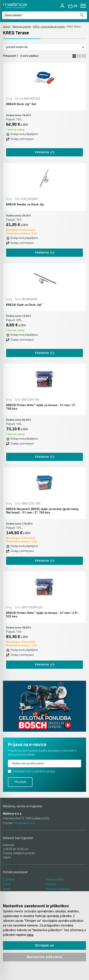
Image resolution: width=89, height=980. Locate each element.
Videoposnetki (55, 879)
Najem (7, 889)
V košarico (45, 152)
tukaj (30, 935)
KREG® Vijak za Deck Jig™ (24, 305)
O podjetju (9, 879)
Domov (7, 27)
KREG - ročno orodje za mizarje (49, 27)
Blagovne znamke (22, 27)
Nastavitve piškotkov (44, 957)
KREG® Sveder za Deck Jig (25, 204)
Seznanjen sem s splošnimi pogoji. (34, 771)
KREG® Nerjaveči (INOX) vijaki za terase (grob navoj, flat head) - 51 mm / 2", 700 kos (43, 511)
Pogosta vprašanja (58, 889)
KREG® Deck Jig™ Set (21, 104)
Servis (7, 884)
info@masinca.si (24, 823)
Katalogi (51, 884)
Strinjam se (45, 945)
